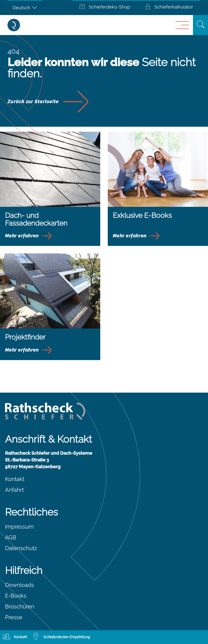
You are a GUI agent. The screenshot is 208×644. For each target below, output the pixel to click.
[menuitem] (25, 8)
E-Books (16, 596)
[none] (25, 8)
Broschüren (20, 606)
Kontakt (15, 479)
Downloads (20, 585)
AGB (11, 537)
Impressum (19, 527)
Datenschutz (21, 548)
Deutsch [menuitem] (21, 8)
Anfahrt (14, 490)
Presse (14, 617)
